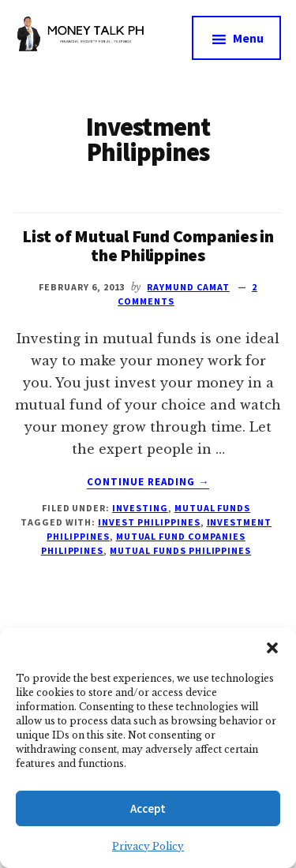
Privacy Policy (148, 846)
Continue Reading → (148, 482)
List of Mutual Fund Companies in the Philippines (148, 245)
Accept (148, 808)
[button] (272, 648)
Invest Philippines (149, 522)
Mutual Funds (213, 508)
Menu (248, 38)
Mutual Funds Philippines (180, 550)
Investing (140, 508)
